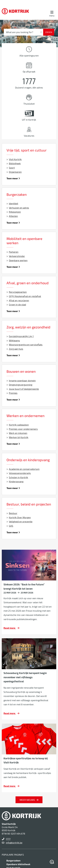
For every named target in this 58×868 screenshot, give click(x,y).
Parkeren (13, 252)
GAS (10, 526)
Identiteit (12, 203)
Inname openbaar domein (21, 381)
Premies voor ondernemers (22, 429)
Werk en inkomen (17, 433)
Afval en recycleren (18, 300)
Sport (11, 168)
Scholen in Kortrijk (17, 477)
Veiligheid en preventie (20, 522)
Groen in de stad (16, 305)
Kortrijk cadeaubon (18, 425)
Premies (12, 393)
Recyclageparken (17, 292)
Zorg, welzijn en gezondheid (28, 327)
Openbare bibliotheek (18, 864)
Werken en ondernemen (26, 416)
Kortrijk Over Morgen (19, 517)
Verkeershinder (16, 256)
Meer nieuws (27, 800)
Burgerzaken (17, 194)
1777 (8, 839)
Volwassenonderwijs (19, 473)
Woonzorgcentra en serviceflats (25, 345)
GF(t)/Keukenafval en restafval (24, 296)
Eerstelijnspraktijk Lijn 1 (20, 336)
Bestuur (12, 513)
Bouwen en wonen (21, 371)
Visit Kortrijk (14, 159)
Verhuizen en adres (18, 208)
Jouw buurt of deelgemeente (23, 389)
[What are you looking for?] (24, 32)
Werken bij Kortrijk (17, 437)
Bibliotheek (14, 163)
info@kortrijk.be (14, 843)
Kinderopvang (15, 481)
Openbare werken (17, 260)
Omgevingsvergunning (19, 385)
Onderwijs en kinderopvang (28, 460)
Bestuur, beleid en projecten (29, 504)
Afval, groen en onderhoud (28, 283)
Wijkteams (13, 340)
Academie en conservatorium (23, 469)
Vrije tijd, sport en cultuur (27, 150)
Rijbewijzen (14, 212)
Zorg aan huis (15, 349)
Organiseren (14, 172)
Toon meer (13, 178)
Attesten (12, 216)
